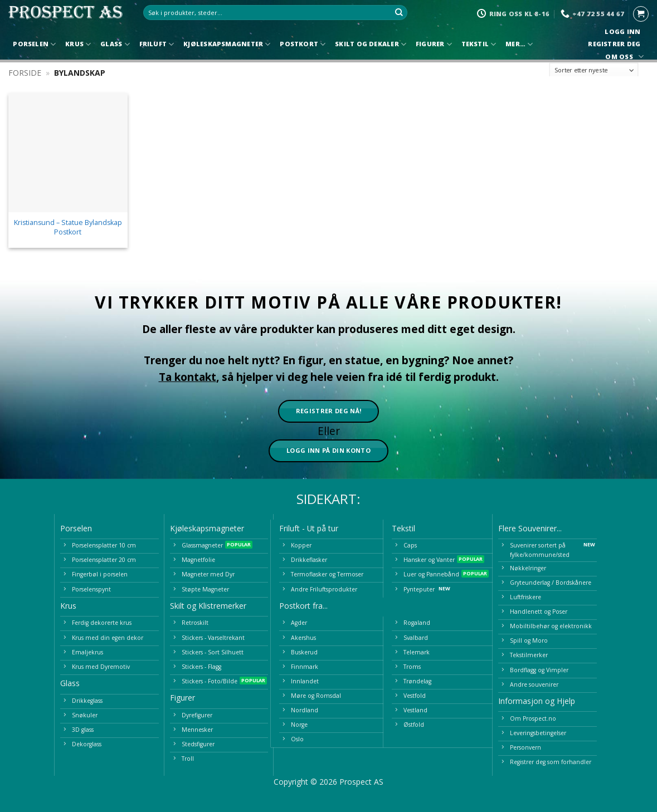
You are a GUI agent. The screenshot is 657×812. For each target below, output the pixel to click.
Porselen (34, 44)
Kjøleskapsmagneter (227, 44)
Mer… (519, 44)
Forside (25, 73)
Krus (78, 44)
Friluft (157, 44)
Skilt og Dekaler (371, 44)
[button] (641, 14)
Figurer (434, 44)
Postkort (303, 44)
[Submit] (399, 13)
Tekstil (479, 44)
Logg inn (623, 32)
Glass (115, 44)
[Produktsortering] (594, 70)
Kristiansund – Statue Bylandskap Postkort (68, 227)
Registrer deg (614, 44)
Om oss (623, 57)
